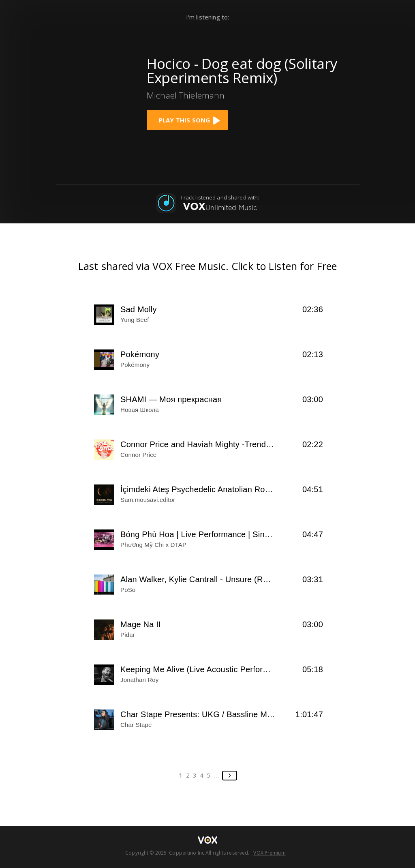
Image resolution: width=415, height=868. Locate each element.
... (217, 775)
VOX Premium (269, 853)
